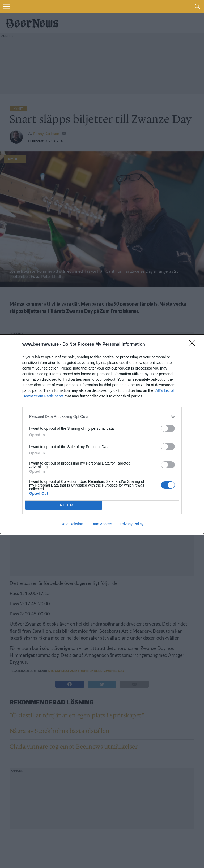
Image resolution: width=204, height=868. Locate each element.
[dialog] (102, 434)
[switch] (168, 428)
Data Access (102, 524)
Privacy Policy (132, 524)
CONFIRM (64, 505)
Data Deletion (72, 524)
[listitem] (102, 417)
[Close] (194, 345)
